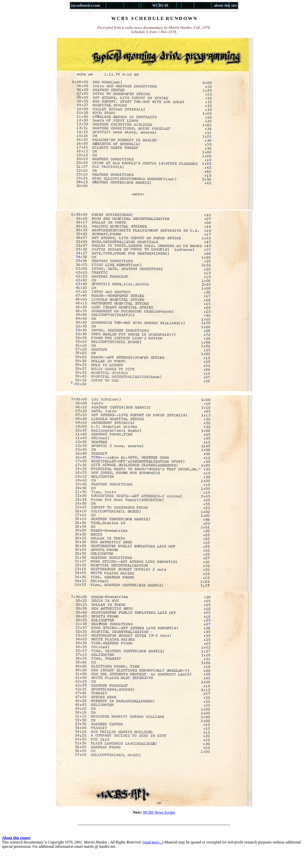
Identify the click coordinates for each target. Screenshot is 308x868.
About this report (16, 838)
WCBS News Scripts (159, 812)
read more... (153, 842)
